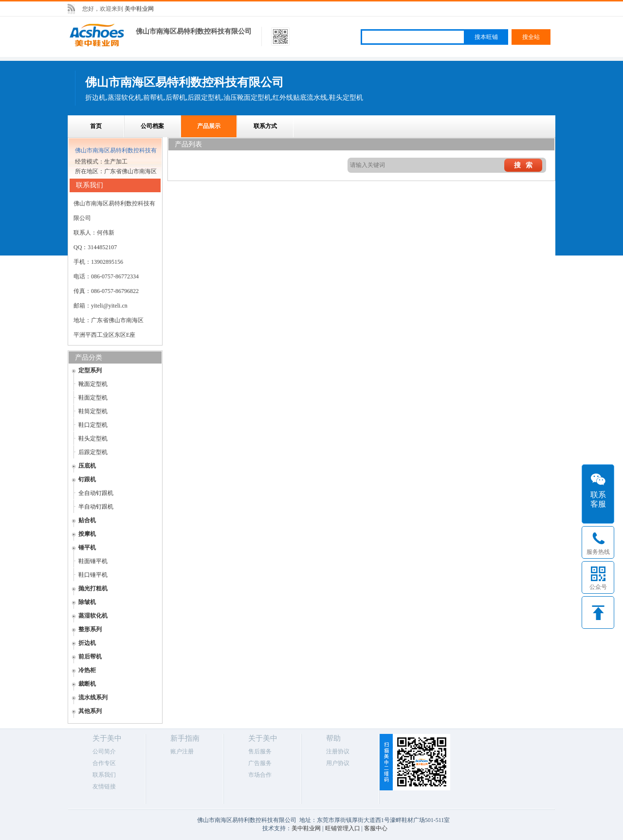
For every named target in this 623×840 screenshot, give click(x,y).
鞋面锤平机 (93, 561)
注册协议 (338, 751)
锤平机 (87, 548)
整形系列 (90, 629)
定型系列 (90, 370)
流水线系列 (93, 697)
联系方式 (265, 126)
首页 (96, 126)
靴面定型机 (93, 384)
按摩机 (87, 534)
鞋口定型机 (93, 425)
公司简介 (104, 751)
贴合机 (87, 520)
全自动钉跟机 (96, 493)
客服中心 (376, 828)
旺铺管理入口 (343, 828)
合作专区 (104, 763)
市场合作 (260, 775)
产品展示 (209, 126)
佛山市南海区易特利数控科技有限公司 (194, 31)
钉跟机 (87, 479)
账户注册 (182, 751)
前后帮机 (90, 657)
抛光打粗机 (93, 588)
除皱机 (87, 602)
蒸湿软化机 (93, 616)
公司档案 (152, 126)
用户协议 (338, 763)
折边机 (87, 643)
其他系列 (90, 711)
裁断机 (87, 684)
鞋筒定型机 (93, 411)
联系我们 (104, 775)
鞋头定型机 (93, 438)
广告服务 (260, 763)
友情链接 (104, 786)
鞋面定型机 (93, 398)
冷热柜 (87, 670)
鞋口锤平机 (93, 575)
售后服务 (260, 751)
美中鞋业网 (139, 9)
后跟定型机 (93, 452)
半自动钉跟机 (96, 507)
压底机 (87, 466)
